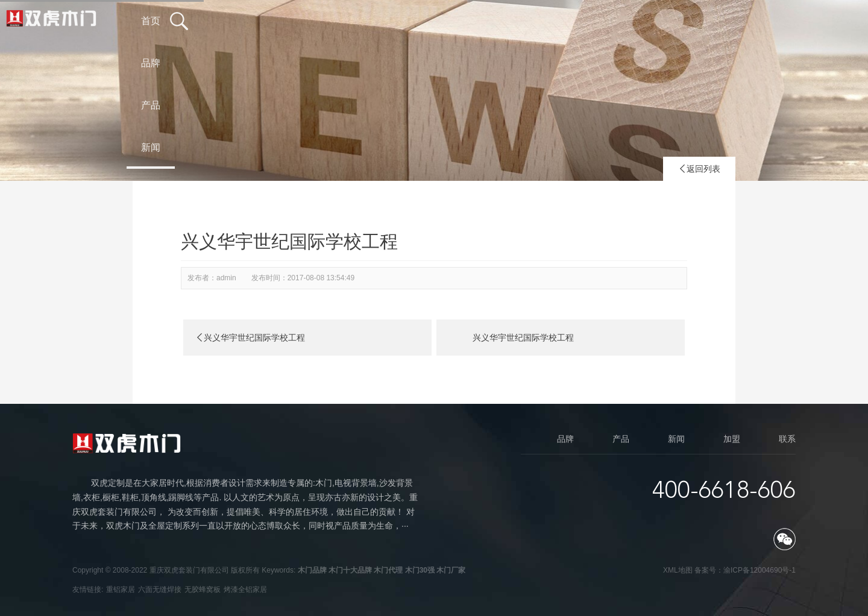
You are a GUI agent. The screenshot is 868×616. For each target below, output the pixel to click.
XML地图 (678, 570)
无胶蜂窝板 (203, 589)
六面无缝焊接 (160, 589)
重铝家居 (121, 589)
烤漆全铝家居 (245, 589)
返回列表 (699, 169)
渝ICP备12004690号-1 (759, 570)
